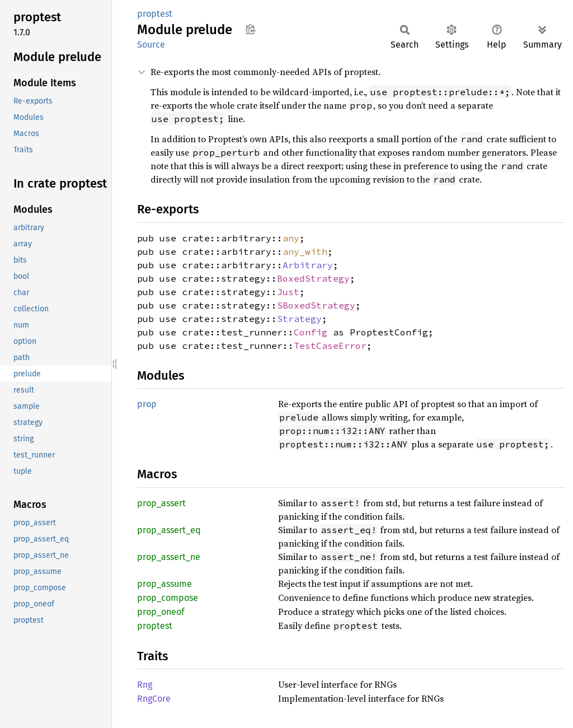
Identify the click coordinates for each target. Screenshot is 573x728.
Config (311, 332)
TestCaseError (330, 346)
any (291, 238)
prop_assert (161, 503)
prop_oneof (161, 612)
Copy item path (250, 29)
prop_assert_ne (169, 557)
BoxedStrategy (313, 278)
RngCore (154, 699)
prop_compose (168, 598)
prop (147, 404)
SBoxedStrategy (316, 305)
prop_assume (165, 584)
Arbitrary (308, 265)
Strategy (299, 319)
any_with (305, 251)
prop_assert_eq (169, 530)
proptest (155, 14)
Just (288, 292)
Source (151, 45)
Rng (145, 685)
